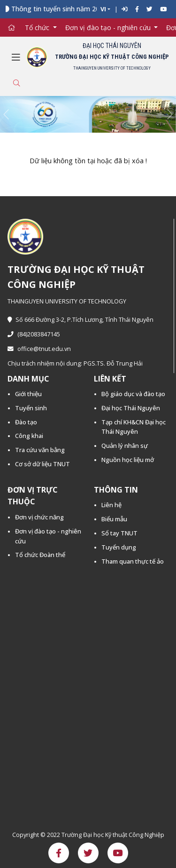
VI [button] (103, 9)
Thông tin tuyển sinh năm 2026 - (65, 9)
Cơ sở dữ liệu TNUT (42, 464)
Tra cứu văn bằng (40, 450)
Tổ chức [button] (38, 28)
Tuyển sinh (31, 408)
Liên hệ (111, 505)
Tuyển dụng (119, 547)
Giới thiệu (28, 394)
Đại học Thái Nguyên (131, 408)
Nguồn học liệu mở (128, 460)
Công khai (29, 436)
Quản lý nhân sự (125, 446)
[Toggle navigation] (16, 57)
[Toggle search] (16, 83)
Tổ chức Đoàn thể (40, 555)
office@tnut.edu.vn (39, 349)
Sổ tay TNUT (119, 533)
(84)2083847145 (34, 334)
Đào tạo (26, 422)
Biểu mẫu (114, 519)
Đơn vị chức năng (39, 517)
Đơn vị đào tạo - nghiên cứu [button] (109, 28)
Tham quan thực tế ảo (133, 561)
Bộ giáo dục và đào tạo (133, 394)
